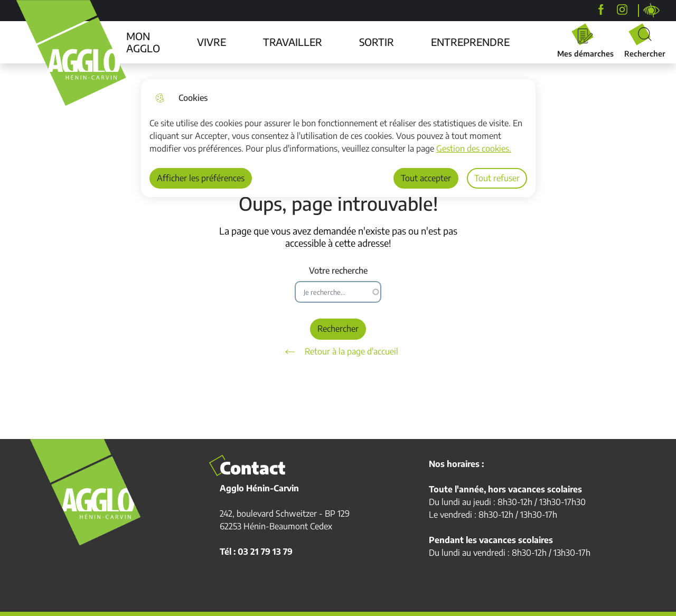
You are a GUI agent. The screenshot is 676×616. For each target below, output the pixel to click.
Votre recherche (338, 271)
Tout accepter (426, 178)
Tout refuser (497, 178)
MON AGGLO (143, 42)
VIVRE (212, 42)
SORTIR (377, 42)
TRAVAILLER (293, 42)
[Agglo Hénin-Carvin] (601, 10)
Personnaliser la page (652, 11)
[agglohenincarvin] (622, 10)
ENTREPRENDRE (470, 42)
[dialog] (338, 138)
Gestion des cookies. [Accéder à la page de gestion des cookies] (474, 148)
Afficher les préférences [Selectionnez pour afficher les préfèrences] (201, 178)
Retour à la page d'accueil (338, 352)
